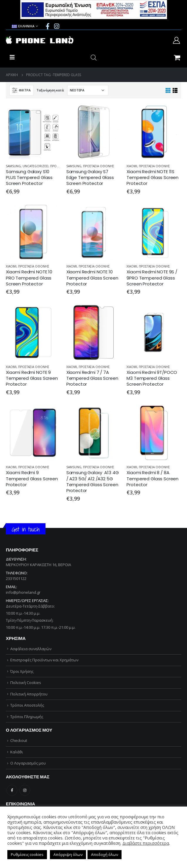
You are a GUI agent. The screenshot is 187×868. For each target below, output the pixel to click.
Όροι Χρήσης (22, 671)
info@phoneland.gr (23, 592)
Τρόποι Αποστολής (27, 705)
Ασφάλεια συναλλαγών (31, 649)
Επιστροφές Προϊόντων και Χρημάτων (44, 660)
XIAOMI (132, 166)
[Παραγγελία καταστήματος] (88, 90)
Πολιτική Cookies (26, 683)
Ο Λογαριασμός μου (28, 763)
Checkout (19, 740)
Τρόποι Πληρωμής (27, 717)
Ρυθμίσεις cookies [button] (27, 854)
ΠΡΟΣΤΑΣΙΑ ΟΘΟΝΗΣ (99, 166)
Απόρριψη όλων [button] (68, 854)
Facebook (12, 790)
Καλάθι (17, 752)
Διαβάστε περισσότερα (146, 843)
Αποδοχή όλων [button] (105, 854)
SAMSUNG (13, 166)
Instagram (25, 790)
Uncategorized (36, 166)
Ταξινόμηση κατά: (50, 90)
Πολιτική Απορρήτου (29, 694)
